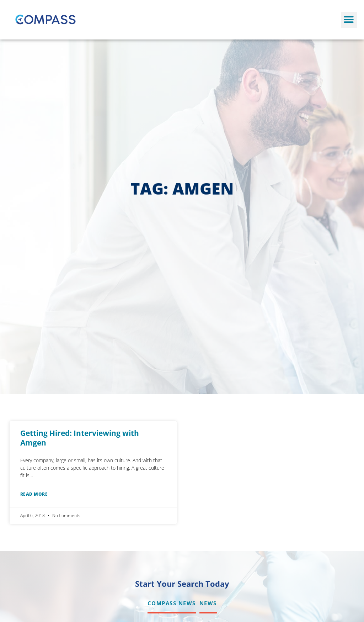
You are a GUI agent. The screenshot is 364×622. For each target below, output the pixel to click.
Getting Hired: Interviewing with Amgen (80, 438)
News (208, 603)
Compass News (172, 603)
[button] (349, 20)
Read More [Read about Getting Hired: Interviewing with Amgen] (34, 494)
